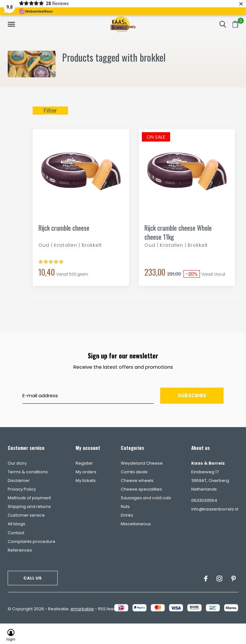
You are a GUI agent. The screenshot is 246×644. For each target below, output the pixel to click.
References (20, 550)
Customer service (26, 515)
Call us (33, 578)
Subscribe (192, 395)
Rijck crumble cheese (64, 228)
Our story (17, 463)
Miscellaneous (136, 524)
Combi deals (134, 472)
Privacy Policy (22, 489)
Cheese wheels (137, 481)
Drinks (127, 515)
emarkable (82, 609)
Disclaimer (19, 481)
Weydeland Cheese (142, 463)
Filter (50, 111)
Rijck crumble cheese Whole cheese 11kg (178, 233)
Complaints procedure (32, 541)
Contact (16, 533)
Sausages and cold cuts (146, 498)
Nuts (125, 507)
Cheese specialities (141, 489)
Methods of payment (29, 498)
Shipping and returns (29, 507)
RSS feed (107, 609)
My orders (86, 472)
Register (84, 463)
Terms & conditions (28, 472)
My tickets (86, 481)
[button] (12, 24)
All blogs (16, 524)
